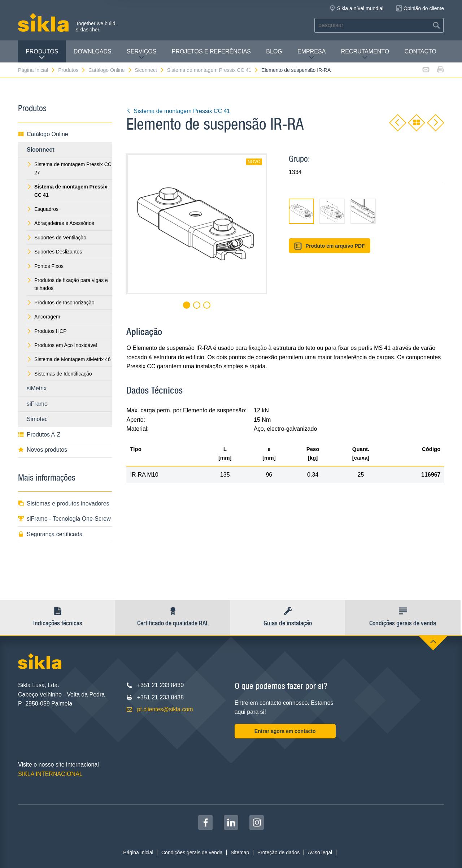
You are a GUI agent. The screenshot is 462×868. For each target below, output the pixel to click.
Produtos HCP (47, 331)
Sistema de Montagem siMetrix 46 (69, 359)
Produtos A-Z (39, 435)
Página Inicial (37, 70)
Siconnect (149, 70)
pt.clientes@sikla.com (165, 709)
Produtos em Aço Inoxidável (62, 345)
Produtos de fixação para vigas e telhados (67, 284)
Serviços (141, 54)
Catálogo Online (110, 70)
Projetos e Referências (211, 51)
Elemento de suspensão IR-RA (296, 70)
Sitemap (240, 852)
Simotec (37, 419)
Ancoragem (43, 317)
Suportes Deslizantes (54, 252)
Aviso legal (320, 852)
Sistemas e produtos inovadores (64, 504)
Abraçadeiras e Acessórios (60, 223)
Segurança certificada (50, 534)
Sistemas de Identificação (59, 374)
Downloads (93, 51)
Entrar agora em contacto (285, 731)
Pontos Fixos (45, 266)
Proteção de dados (279, 852)
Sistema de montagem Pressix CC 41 (213, 70)
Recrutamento (365, 54)
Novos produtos (43, 450)
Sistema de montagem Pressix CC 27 (69, 168)
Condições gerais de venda (192, 852)
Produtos (42, 54)
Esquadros (43, 209)
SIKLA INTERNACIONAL (50, 774)
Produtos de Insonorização (61, 303)
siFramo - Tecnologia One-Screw (64, 519)
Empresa (311, 54)
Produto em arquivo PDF (330, 246)
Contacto (420, 51)
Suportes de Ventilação (56, 238)
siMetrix (37, 388)
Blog (274, 51)
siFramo (37, 404)
